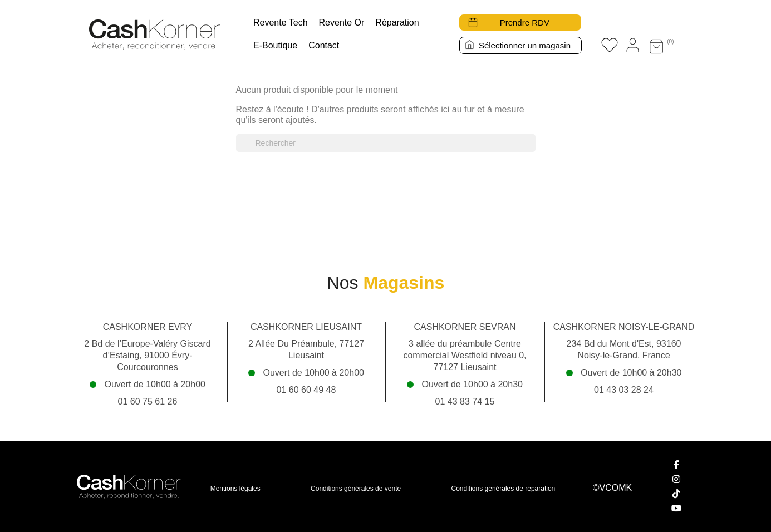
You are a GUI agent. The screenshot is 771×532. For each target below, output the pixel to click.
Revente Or (342, 23)
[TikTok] (677, 494)
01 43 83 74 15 (465, 402)
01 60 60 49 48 (306, 390)
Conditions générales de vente (356, 489)
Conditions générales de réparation (504, 489)
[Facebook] (677, 465)
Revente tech (281, 23)
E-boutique (275, 45)
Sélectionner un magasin (525, 45)
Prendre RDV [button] (525, 23)
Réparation (397, 23)
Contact (324, 45)
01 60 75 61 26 (148, 402)
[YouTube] (677, 508)
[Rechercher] (386, 143)
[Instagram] (677, 479)
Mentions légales (235, 489)
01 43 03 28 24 (624, 390)
